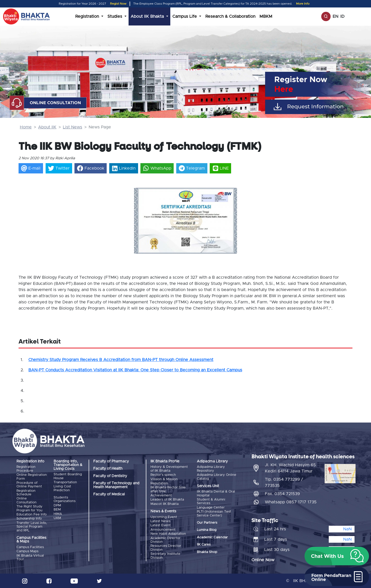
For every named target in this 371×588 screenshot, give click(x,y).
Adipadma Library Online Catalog (217, 477)
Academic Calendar (212, 537)
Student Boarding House (68, 476)
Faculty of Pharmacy (111, 461)
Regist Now (118, 4)
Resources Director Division (166, 548)
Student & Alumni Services (211, 501)
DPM (57, 506)
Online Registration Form (32, 477)
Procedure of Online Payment (29, 485)
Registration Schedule (26, 493)
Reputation (159, 483)
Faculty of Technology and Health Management (116, 485)
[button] (142, 215)
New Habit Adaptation (168, 534)
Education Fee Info (32, 515)
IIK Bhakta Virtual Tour (30, 558)
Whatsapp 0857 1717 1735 (291, 502)
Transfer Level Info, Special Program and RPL (32, 527)
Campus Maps (27, 551)
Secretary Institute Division (165, 556)
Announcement (163, 530)
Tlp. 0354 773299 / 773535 (284, 482)
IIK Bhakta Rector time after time (168, 489)
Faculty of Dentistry (110, 476)
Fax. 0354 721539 (282, 494)
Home (26, 127)
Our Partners (207, 523)
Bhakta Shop (207, 552)
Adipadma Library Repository (211, 469)
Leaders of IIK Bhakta (167, 500)
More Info (303, 4)
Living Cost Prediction (62, 488)
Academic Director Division (165, 540)
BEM (57, 510)
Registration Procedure (26, 469)
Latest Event (161, 525)
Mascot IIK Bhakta (165, 504)
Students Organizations (65, 499)
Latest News (160, 521)
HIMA (58, 514)
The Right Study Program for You (29, 508)
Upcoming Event (164, 517)
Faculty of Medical (109, 494)
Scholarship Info (29, 519)
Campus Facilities (30, 547)
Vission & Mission (164, 479)
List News (73, 127)
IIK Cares (204, 545)
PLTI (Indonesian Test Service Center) (214, 514)
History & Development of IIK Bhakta (169, 469)
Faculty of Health (108, 469)
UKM (57, 518)
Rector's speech (163, 475)
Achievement (161, 495)
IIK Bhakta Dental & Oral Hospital (216, 493)
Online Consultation (27, 500)
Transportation (65, 482)
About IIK (47, 127)
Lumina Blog (207, 530)
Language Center (211, 508)
